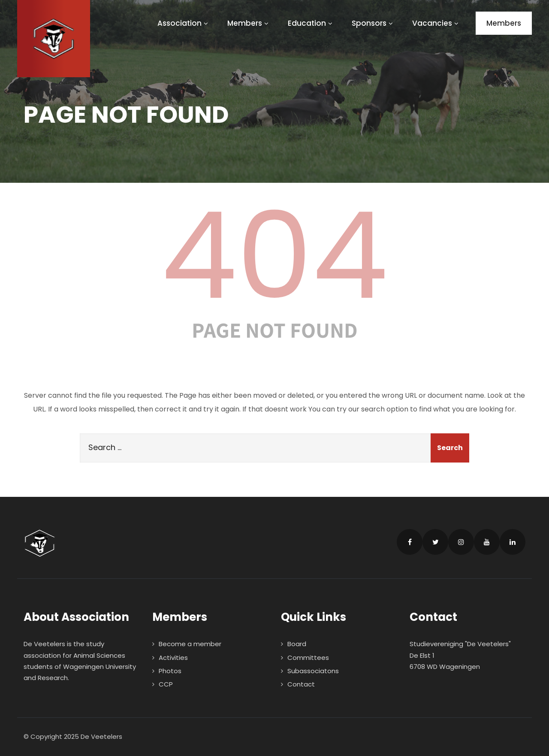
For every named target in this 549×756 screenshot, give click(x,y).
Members (249, 23)
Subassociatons (313, 671)
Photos (170, 671)
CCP (166, 684)
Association (184, 23)
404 (274, 256)
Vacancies (436, 23)
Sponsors (373, 23)
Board (297, 644)
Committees (308, 658)
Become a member (190, 644)
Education (311, 23)
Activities (173, 658)
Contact (301, 684)
